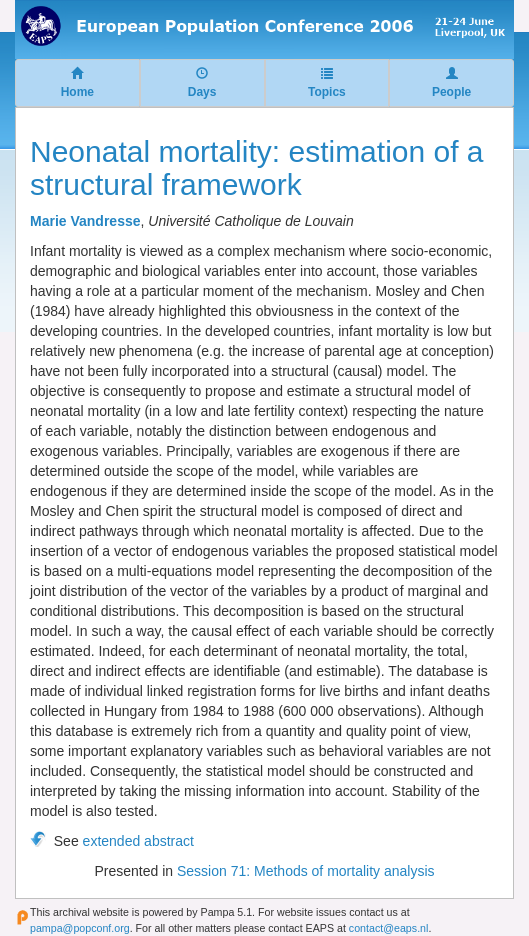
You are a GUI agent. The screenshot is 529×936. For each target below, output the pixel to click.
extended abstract (138, 841)
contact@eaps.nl (389, 928)
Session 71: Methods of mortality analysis (306, 871)
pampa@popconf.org (80, 928)
